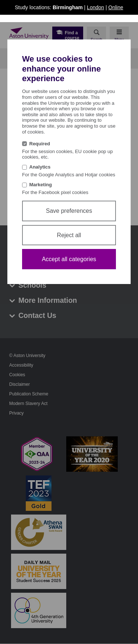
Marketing (41, 185)
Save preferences (69, 211)
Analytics (40, 167)
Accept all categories (69, 259)
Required (40, 144)
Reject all (69, 235)
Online (116, 7)
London (95, 7)
